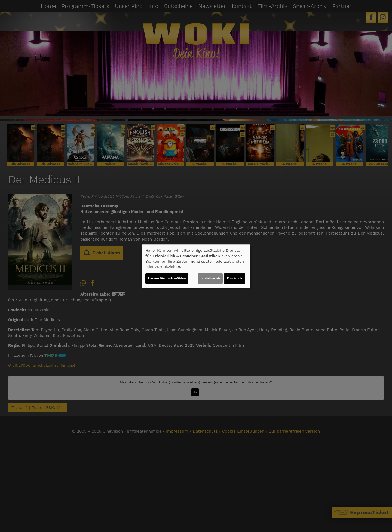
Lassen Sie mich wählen (167, 278)
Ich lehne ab (210, 278)
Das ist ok (235, 278)
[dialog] (196, 266)
